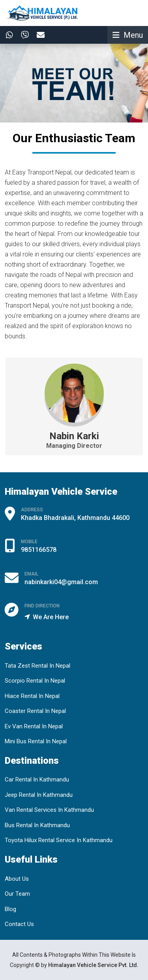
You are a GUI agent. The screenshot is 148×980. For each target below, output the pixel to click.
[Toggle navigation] (128, 35)
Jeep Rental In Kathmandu (39, 795)
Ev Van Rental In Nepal (34, 726)
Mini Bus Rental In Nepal (36, 741)
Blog (10, 909)
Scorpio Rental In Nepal (35, 681)
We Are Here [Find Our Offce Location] (47, 617)
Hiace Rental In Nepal (32, 696)
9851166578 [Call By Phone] (39, 550)
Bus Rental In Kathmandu (37, 825)
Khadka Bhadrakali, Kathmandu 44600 (75, 518)
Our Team (17, 894)
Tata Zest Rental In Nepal (37, 666)
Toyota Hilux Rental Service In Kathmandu (59, 840)
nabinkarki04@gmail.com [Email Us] (61, 582)
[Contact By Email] (39, 35)
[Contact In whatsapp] (7, 35)
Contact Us (19, 924)
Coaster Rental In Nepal (35, 711)
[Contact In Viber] (23, 35)
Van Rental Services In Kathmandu (49, 810)
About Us (17, 879)
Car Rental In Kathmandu (37, 780)
